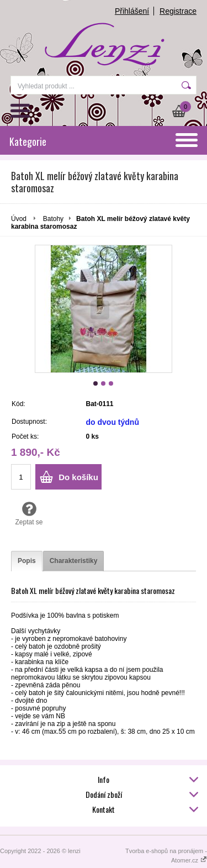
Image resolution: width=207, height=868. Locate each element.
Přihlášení (132, 11)
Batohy (53, 219)
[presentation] (27, 561)
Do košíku (78, 477)
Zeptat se (29, 513)
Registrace (178, 11)
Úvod (19, 219)
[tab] (27, 561)
